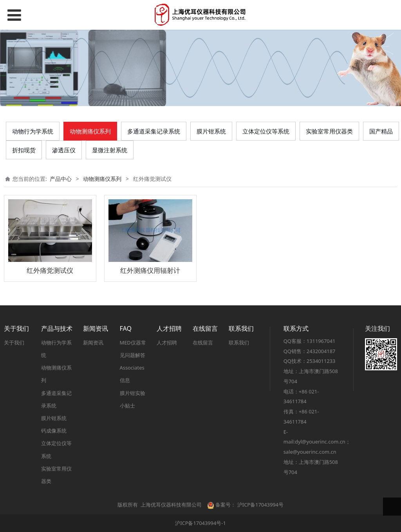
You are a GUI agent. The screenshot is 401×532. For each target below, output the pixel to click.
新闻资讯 (93, 343)
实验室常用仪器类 (329, 131)
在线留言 (203, 343)
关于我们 (14, 343)
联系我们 (239, 343)
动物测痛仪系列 (90, 131)
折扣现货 (24, 150)
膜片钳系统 (211, 131)
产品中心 (61, 179)
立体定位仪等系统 (266, 131)
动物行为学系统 (33, 131)
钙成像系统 (54, 431)
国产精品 (381, 131)
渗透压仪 (64, 150)
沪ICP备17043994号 (260, 505)
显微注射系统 (110, 150)
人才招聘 (167, 343)
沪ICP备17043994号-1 (200, 523)
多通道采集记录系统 (154, 131)
